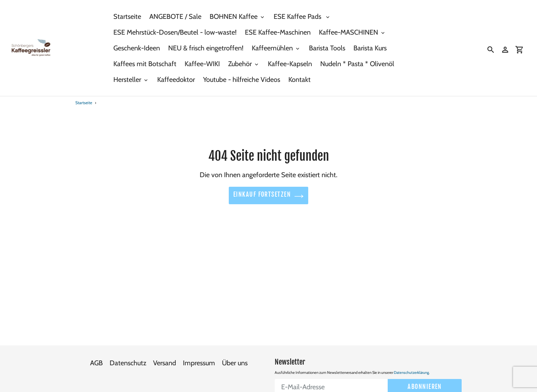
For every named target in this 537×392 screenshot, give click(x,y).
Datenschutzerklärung (411, 369)
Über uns (235, 359)
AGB (96, 359)
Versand (165, 359)
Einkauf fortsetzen (268, 196)
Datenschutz (128, 359)
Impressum (199, 359)
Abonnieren (424, 383)
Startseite (84, 103)
